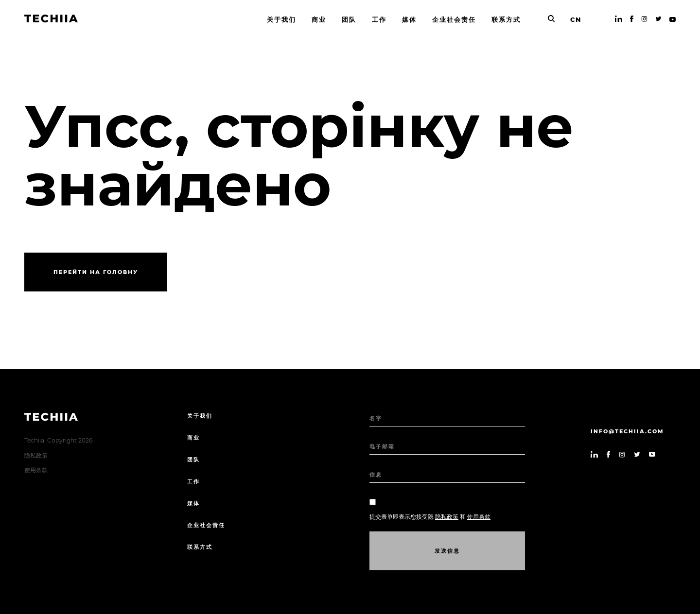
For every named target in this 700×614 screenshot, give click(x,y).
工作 (193, 481)
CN (576, 19)
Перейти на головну (96, 272)
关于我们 (200, 416)
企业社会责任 (206, 525)
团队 (193, 460)
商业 (193, 438)
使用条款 (36, 470)
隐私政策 (36, 455)
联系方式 (200, 547)
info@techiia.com (627, 431)
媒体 (193, 503)
